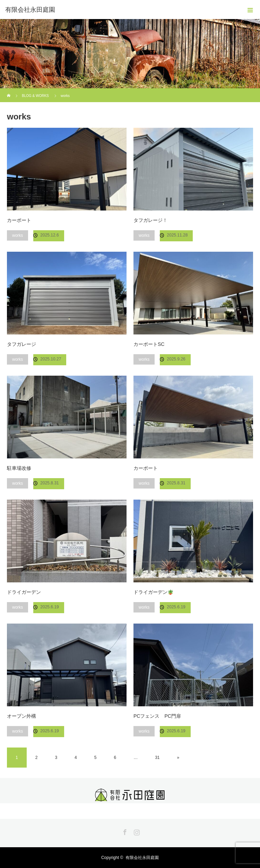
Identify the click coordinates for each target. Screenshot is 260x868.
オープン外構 (21, 716)
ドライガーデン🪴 (153, 592)
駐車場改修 (19, 468)
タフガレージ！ (150, 220)
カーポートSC (149, 344)
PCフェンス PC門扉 (157, 716)
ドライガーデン (24, 592)
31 (157, 758)
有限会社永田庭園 (30, 10)
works (18, 235)
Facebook (124, 831)
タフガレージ (21, 344)
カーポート (19, 220)
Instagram (136, 831)
